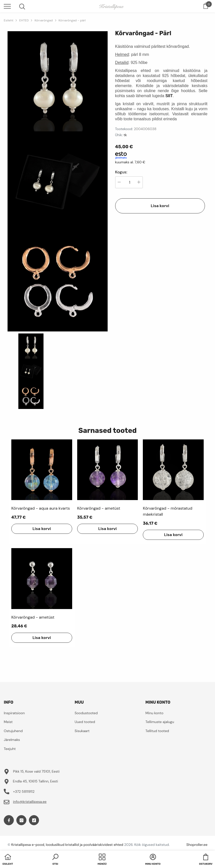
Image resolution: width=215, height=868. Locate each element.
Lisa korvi (160, 206)
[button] (55, 860)
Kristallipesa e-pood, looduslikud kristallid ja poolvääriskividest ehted (67, 845)
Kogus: (121, 172)
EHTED (24, 20)
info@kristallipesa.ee (30, 802)
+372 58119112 (24, 791)
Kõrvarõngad (44, 20)
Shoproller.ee (197, 845)
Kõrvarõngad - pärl (72, 20)
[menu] (7, 6)
